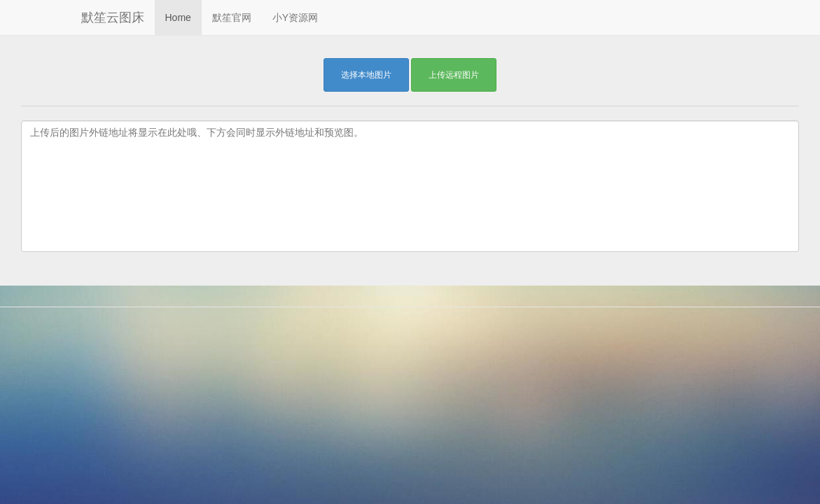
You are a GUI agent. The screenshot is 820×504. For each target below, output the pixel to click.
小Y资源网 (295, 17)
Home (178, 17)
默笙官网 (232, 17)
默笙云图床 (113, 17)
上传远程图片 (454, 75)
